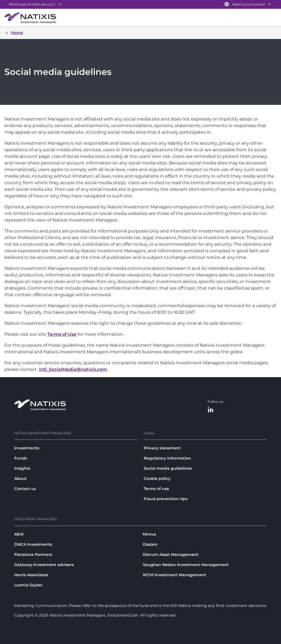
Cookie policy (157, 478)
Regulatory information (167, 458)
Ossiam (150, 544)
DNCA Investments (33, 544)
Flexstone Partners (33, 555)
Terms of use (156, 489)
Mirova (149, 534)
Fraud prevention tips (166, 499)
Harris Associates (31, 575)
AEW (19, 534)
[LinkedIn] (211, 410)
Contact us (25, 489)
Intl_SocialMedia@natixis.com (73, 369)
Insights (22, 468)
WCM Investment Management (174, 575)
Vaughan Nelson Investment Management (186, 565)
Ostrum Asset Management (171, 555)
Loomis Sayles (28, 585)
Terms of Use (62, 334)
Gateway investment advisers (44, 565)
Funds (21, 458)
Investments (27, 448)
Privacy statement (162, 448)
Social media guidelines (168, 468)
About (20, 478)
